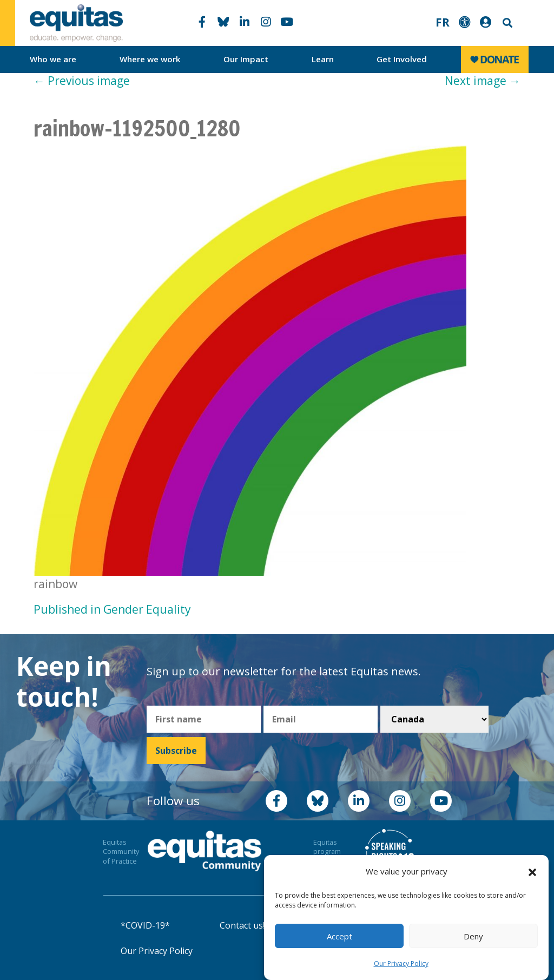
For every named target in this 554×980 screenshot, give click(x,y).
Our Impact (246, 59)
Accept (339, 936)
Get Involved (402, 59)
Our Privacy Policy (401, 963)
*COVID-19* (145, 925)
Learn (323, 59)
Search (506, 23)
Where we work (150, 59)
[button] (532, 872)
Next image (483, 81)
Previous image (82, 81)
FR (443, 22)
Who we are (53, 59)
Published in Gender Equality (112, 609)
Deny (473, 936)
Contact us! (242, 925)
